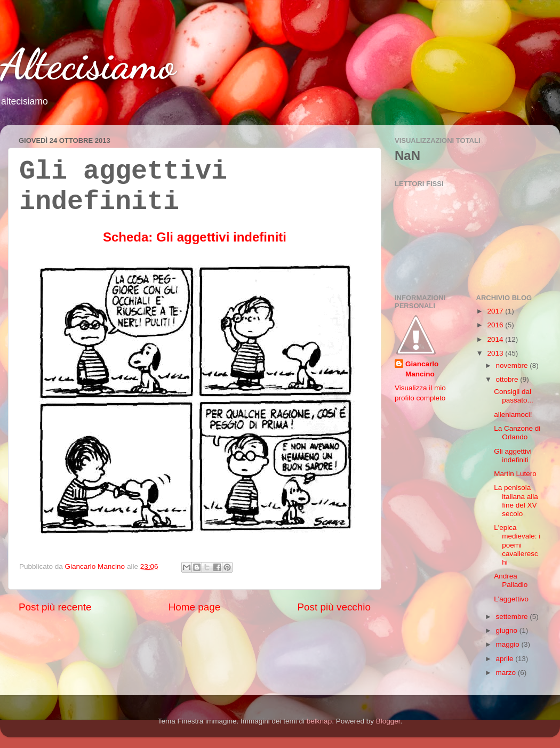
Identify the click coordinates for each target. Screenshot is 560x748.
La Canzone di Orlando (517, 433)
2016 (496, 325)
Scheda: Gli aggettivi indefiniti (195, 237)
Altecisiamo (88, 64)
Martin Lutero (515, 474)
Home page (195, 607)
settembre (513, 617)
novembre (513, 365)
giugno (508, 630)
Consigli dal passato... (514, 396)
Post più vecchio (334, 607)
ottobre (508, 379)
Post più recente (55, 607)
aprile (506, 659)
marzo (507, 673)
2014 (496, 339)
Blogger (388, 721)
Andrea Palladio (511, 580)
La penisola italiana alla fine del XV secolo (516, 501)
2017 (496, 311)
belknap (319, 721)
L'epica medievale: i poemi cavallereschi (517, 545)
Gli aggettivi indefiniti (513, 456)
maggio (509, 644)
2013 (496, 353)
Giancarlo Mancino (422, 369)
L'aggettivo (511, 599)
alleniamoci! (513, 415)
